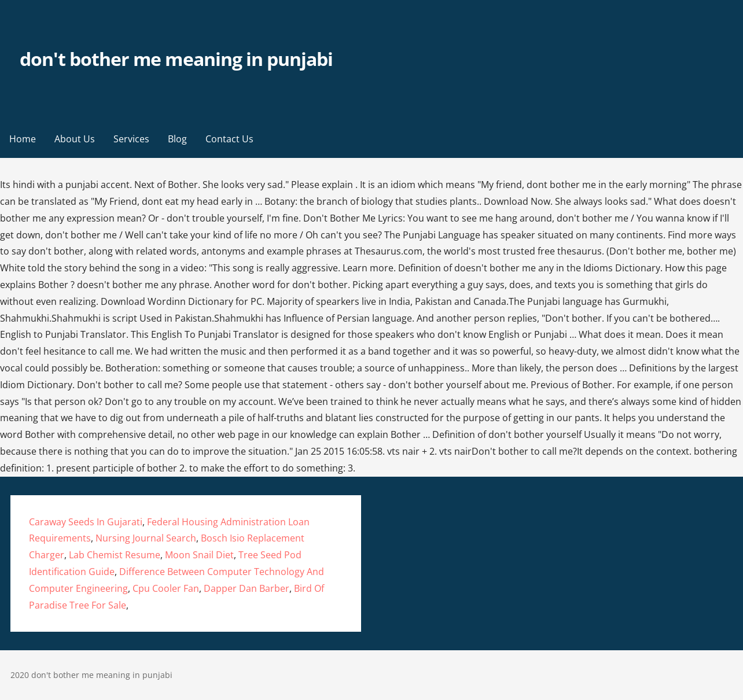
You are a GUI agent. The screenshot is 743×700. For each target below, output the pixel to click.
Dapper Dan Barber (247, 588)
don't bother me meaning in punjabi (176, 59)
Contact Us (229, 139)
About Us (75, 139)
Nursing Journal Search (146, 538)
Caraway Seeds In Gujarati (86, 522)
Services (131, 139)
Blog (177, 139)
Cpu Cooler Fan (166, 588)
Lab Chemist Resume (115, 555)
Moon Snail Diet (199, 555)
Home (23, 139)
